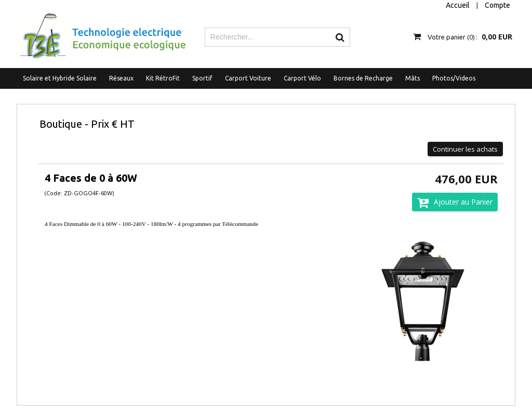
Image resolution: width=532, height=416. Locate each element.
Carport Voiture (248, 78)
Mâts (413, 78)
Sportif (202, 78)
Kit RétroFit (163, 78)
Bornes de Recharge (363, 78)
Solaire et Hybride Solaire (60, 78)
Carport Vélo (302, 78)
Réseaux (121, 78)
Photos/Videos (454, 78)
